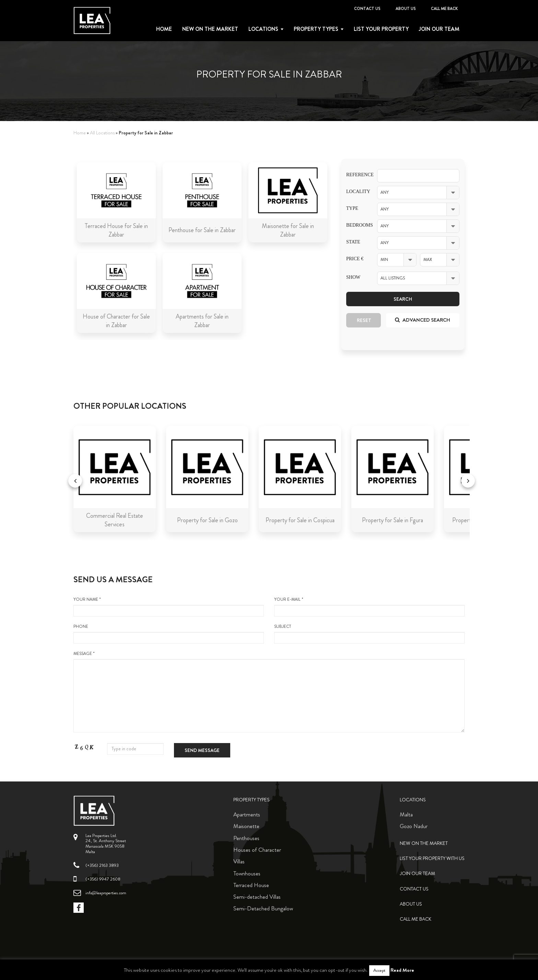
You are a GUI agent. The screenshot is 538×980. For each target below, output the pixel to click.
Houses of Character (257, 850)
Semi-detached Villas (257, 897)
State (353, 242)
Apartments (247, 814)
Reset (364, 320)
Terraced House (251, 885)
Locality (356, 192)
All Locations (102, 133)
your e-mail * (369, 607)
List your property (381, 29)
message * (269, 692)
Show (353, 277)
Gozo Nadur (414, 826)
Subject (369, 634)
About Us (406, 9)
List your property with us (432, 858)
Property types (316, 29)
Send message (202, 750)
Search (403, 299)
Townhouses (247, 873)
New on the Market (210, 29)
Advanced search (423, 320)
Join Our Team (439, 29)
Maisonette (246, 826)
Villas (239, 861)
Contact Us (367, 9)
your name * (169, 607)
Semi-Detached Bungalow (263, 908)
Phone (169, 634)
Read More (402, 970)
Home (164, 29)
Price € (355, 259)
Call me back (444, 9)
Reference (356, 175)
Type (352, 208)
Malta (406, 814)
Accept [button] (379, 970)
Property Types (252, 800)
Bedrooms (356, 225)
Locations (263, 29)
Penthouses (246, 838)
